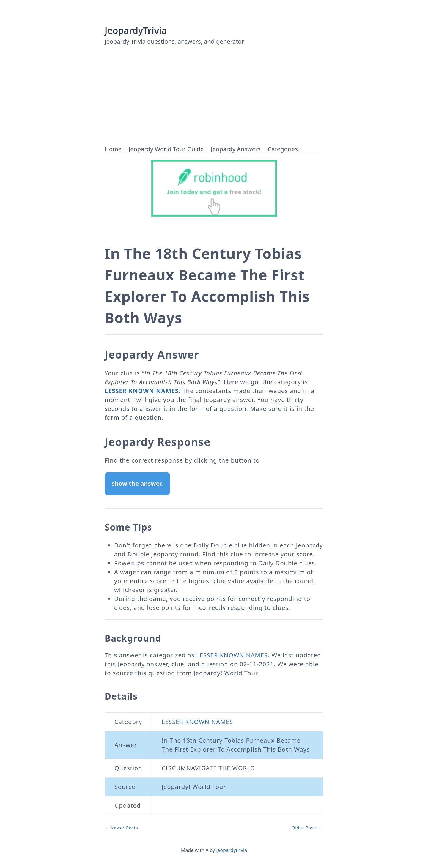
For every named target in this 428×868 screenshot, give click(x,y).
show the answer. (137, 483)
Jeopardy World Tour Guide (166, 149)
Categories (283, 149)
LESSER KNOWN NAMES (142, 391)
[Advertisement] (214, 100)
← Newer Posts (121, 828)
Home (113, 149)
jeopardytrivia (232, 850)
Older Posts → (307, 828)
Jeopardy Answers (236, 149)
